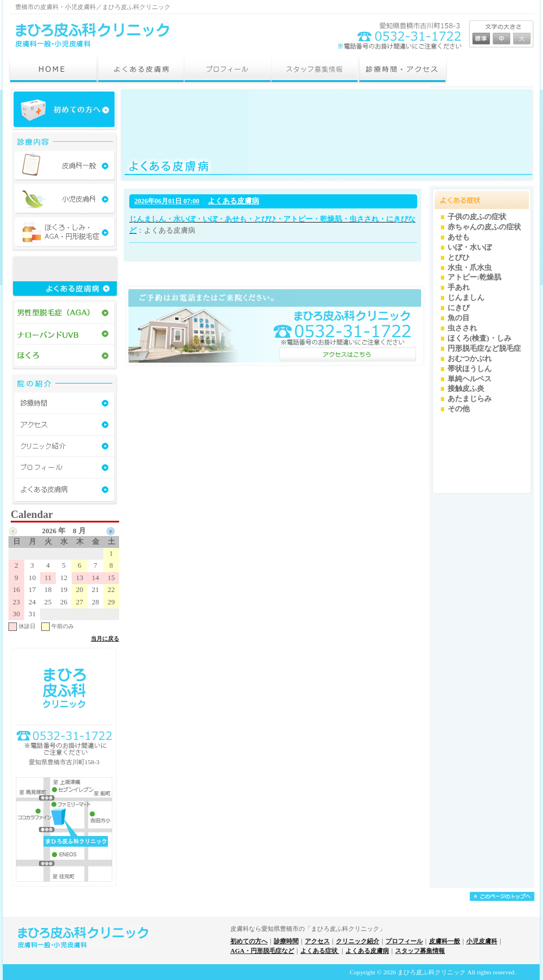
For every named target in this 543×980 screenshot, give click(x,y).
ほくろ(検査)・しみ (479, 338)
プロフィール (404, 941)
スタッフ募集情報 (420, 951)
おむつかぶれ (470, 359)
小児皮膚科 (482, 941)
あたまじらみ (470, 399)
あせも (459, 237)
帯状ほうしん (470, 369)
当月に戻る (105, 639)
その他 (459, 409)
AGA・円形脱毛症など (262, 951)
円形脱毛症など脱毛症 (484, 349)
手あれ (459, 288)
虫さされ (462, 328)
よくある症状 (320, 951)
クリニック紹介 (358, 941)
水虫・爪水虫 (470, 268)
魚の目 (459, 318)
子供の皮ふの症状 (477, 217)
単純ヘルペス (470, 379)
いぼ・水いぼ (470, 247)
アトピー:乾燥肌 (474, 277)
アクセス (317, 941)
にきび (459, 308)
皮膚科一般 (445, 941)
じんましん (466, 298)
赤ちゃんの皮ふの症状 (484, 227)
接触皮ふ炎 (466, 389)
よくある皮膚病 (233, 201)
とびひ (459, 258)
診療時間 (286, 941)
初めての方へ (249, 941)
